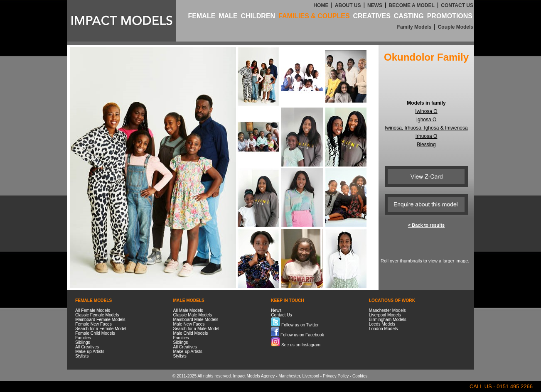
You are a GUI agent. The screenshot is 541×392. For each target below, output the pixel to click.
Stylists (82, 356)
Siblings (83, 342)
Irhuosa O (427, 136)
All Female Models (93, 310)
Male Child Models (191, 333)
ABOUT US (348, 5)
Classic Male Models (193, 315)
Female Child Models (95, 333)
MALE (228, 16)
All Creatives (87, 347)
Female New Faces (93, 324)
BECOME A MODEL (411, 5)
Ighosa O (427, 120)
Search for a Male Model (196, 329)
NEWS (375, 5)
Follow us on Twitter (295, 325)
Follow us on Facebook (298, 335)
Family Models (414, 27)
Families (83, 338)
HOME (321, 5)
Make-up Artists (90, 352)
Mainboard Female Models (100, 320)
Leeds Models (382, 324)
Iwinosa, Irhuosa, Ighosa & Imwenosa (426, 128)
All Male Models (188, 310)
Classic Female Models (97, 315)
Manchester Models (387, 310)
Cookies (360, 376)
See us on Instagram (296, 345)
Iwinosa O (426, 111)
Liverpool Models (385, 315)
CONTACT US (457, 5)
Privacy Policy (336, 376)
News (276, 310)
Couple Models (456, 27)
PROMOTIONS (450, 16)
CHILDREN (258, 16)
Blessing (426, 145)
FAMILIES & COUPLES (314, 16)
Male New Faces (189, 324)
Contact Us (281, 315)
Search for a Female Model (101, 329)
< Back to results (426, 225)
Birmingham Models (388, 320)
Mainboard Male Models (196, 320)
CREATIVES (371, 16)
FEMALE (202, 16)
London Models (384, 329)
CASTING (409, 16)
